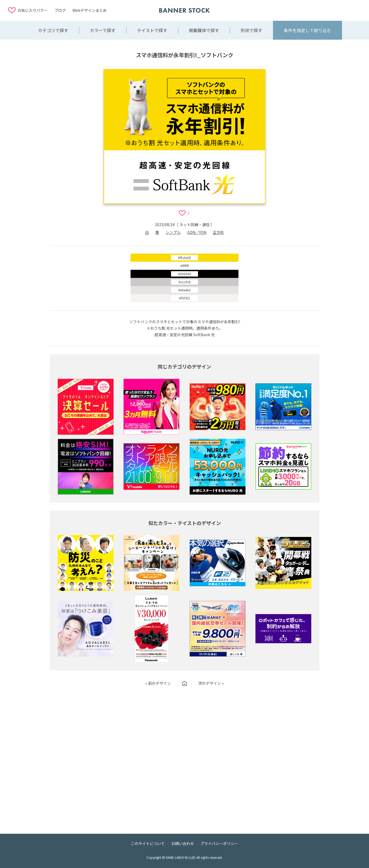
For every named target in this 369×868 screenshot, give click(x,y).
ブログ (60, 10)
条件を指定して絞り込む (307, 30)
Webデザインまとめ (90, 10)
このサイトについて (148, 843)
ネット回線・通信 (194, 224)
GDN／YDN (197, 232)
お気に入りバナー (33, 10)
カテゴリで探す (53, 30)
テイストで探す (152, 30)
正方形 (218, 232)
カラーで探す (103, 30)
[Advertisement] (318, 10)
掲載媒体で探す (204, 30)
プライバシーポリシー (219, 843)
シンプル (173, 232)
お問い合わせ (183, 843)
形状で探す (251, 30)
